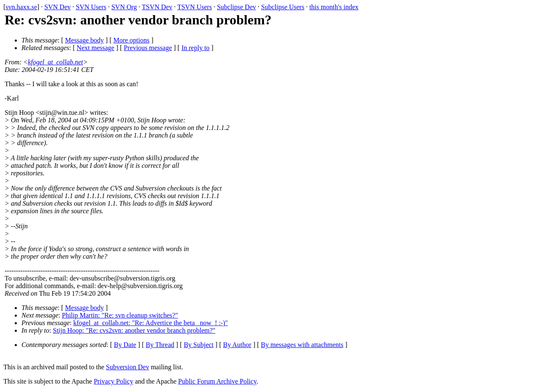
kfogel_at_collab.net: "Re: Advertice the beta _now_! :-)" (151, 323)
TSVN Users (195, 7)
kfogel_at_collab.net (55, 62)
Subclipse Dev (236, 7)
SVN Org (124, 7)
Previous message (148, 48)
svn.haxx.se (21, 7)
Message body (85, 40)
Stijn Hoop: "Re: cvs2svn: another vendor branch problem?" (134, 330)
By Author (237, 345)
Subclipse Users (283, 7)
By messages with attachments (302, 345)
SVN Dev (57, 7)
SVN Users (91, 7)
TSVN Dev (157, 7)
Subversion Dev (128, 367)
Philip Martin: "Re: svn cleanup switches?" (120, 315)
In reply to (196, 48)
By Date (125, 345)
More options (131, 40)
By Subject (199, 345)
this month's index (334, 7)
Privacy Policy (114, 381)
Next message (95, 48)
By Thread (160, 345)
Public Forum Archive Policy (217, 381)
